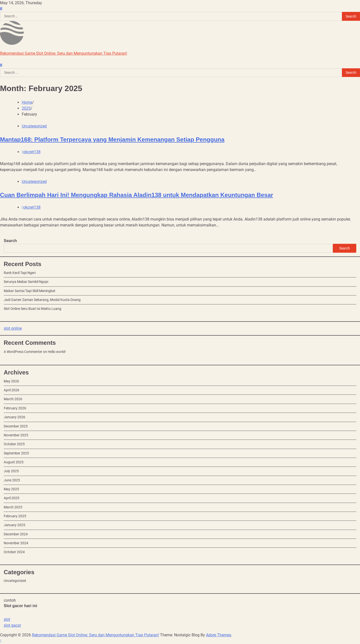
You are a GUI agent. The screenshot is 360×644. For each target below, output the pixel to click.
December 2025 (16, 426)
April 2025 (11, 498)
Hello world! (57, 352)
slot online (13, 328)
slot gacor (12, 625)
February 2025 (15, 516)
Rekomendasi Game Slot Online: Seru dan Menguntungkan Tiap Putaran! (64, 53)
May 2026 (11, 381)
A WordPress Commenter (23, 352)
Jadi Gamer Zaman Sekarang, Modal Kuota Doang (42, 300)
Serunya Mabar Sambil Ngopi (26, 282)
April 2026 (11, 390)
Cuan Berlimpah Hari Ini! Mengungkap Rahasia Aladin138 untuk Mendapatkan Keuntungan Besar (137, 195)
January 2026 (14, 417)
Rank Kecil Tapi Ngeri (20, 273)
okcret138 (31, 152)
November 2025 (16, 435)
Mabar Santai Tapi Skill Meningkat (30, 291)
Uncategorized (34, 126)
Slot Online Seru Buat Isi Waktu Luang (33, 309)
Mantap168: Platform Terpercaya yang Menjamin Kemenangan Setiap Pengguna (112, 139)
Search (10, 241)
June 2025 (12, 480)
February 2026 (15, 408)
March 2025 (13, 507)
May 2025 (11, 489)
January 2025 (14, 525)
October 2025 (14, 444)
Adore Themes (219, 635)
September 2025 (16, 453)
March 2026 (13, 399)
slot (7, 619)
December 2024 (16, 534)
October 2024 (14, 552)
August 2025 (14, 462)
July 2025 (11, 471)
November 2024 (16, 543)
